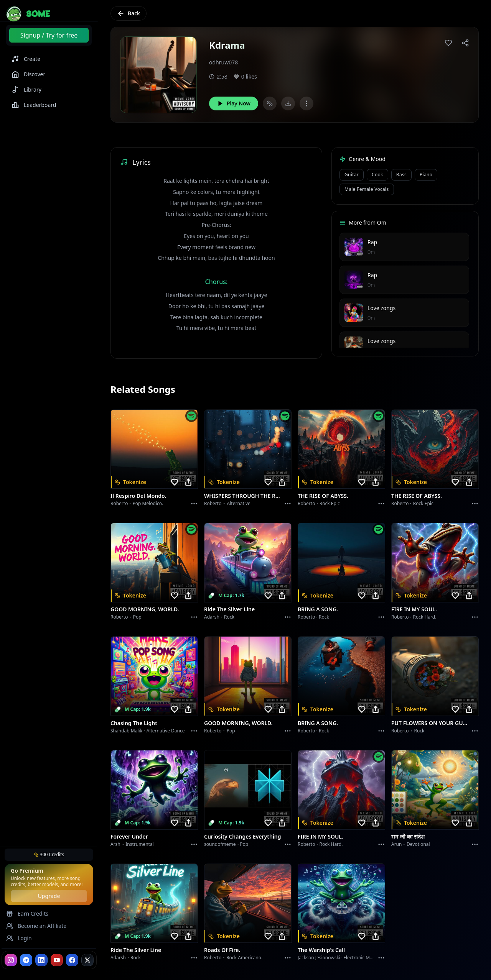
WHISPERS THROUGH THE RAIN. (243, 496)
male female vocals (367, 189)
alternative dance (166, 731)
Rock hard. (424, 617)
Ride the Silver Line (229, 609)
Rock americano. (244, 958)
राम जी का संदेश (408, 836)
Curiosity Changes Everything (243, 836)
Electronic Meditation (366, 958)
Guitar (352, 175)
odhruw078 (223, 62)
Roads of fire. (222, 950)
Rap (372, 242)
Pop (137, 617)
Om (371, 252)
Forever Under (129, 836)
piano (426, 175)
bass (401, 175)
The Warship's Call (321, 950)
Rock (229, 617)
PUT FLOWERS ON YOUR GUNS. (430, 723)
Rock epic (330, 503)
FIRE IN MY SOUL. (414, 609)
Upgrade (49, 896)
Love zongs (381, 308)
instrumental (140, 844)
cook (377, 175)
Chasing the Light (134, 723)
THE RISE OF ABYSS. (323, 496)
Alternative (239, 503)
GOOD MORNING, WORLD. (145, 609)
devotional (418, 844)
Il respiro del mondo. (138, 496)
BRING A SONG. (318, 609)
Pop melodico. (148, 503)
